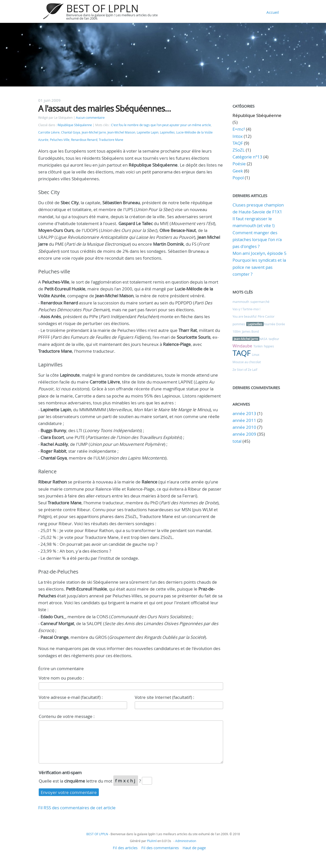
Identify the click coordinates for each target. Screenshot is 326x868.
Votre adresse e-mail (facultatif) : (71, 697)
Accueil (273, 12)
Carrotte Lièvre (49, 132)
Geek (238, 171)
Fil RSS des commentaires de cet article (77, 808)
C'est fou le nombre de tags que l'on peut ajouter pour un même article (161, 125)
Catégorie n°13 (247, 157)
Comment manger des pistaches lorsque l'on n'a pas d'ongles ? (257, 239)
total (237, 441)
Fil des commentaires (160, 848)
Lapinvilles (167, 132)
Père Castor (266, 316)
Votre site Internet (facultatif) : (165, 697)
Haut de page (194, 848)
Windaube (242, 346)
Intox (238, 136)
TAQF (238, 143)
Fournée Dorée (274, 324)
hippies (269, 346)
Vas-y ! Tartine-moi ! (246, 309)
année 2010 (244, 427)
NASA (263, 339)
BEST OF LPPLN (102, 8)
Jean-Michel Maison (121, 132)
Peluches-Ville (60, 140)
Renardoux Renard (84, 140)
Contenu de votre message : (67, 716)
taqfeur (274, 339)
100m (237, 331)
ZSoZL (239, 150)
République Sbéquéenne (75, 125)
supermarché (260, 302)
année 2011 (244, 420)
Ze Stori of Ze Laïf (245, 370)
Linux (256, 355)
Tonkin (258, 346)
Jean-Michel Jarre (94, 132)
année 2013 (244, 413)
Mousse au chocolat (247, 362)
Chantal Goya (71, 132)
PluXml (152, 841)
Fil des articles (125, 848)
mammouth (241, 302)
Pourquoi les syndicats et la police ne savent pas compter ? (259, 267)
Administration (186, 841)
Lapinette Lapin (148, 132)
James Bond (250, 331)
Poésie (239, 164)
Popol (238, 178)
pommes (239, 324)
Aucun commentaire (90, 118)
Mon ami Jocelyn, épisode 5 (260, 253)
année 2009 (244, 434)
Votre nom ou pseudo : (61, 678)
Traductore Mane (111, 140)
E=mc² (239, 129)
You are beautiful (244, 316)
